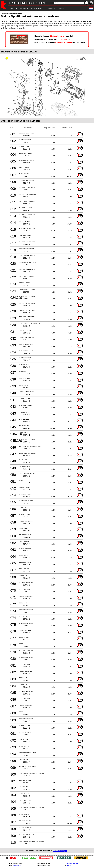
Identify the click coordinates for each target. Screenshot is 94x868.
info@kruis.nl (17, 865)
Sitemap (69, 865)
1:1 (81, 58)
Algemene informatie (72, 863)
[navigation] (44, 8)
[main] (47, 433)
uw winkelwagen (60, 851)
